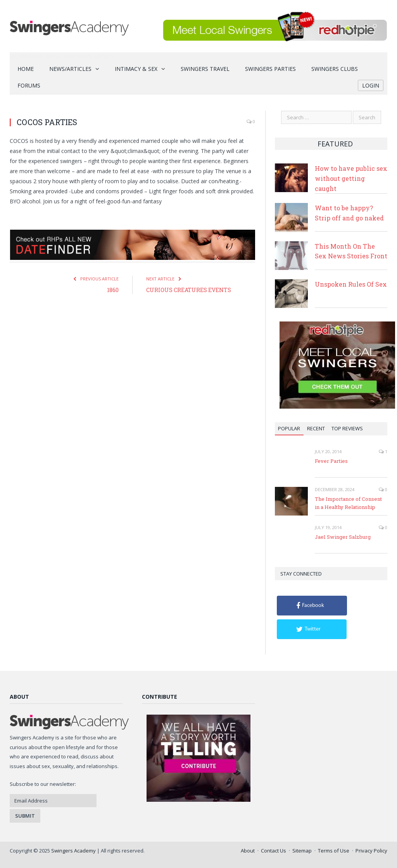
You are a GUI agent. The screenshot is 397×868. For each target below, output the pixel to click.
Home (26, 69)
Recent (316, 428)
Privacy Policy (371, 851)
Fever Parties (331, 461)
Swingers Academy (73, 851)
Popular (289, 428)
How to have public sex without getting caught (351, 178)
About (248, 851)
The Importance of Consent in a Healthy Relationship (348, 503)
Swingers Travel (205, 69)
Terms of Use (334, 851)
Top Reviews (347, 428)
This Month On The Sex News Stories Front (351, 251)
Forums (29, 85)
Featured (335, 144)
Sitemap (302, 851)
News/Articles (70, 69)
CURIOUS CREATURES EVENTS (189, 290)
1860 (113, 290)
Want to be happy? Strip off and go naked (349, 213)
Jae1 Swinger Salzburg (343, 537)
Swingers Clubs (335, 69)
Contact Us (274, 851)
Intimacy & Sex (136, 69)
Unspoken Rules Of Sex (351, 284)
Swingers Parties (270, 69)
